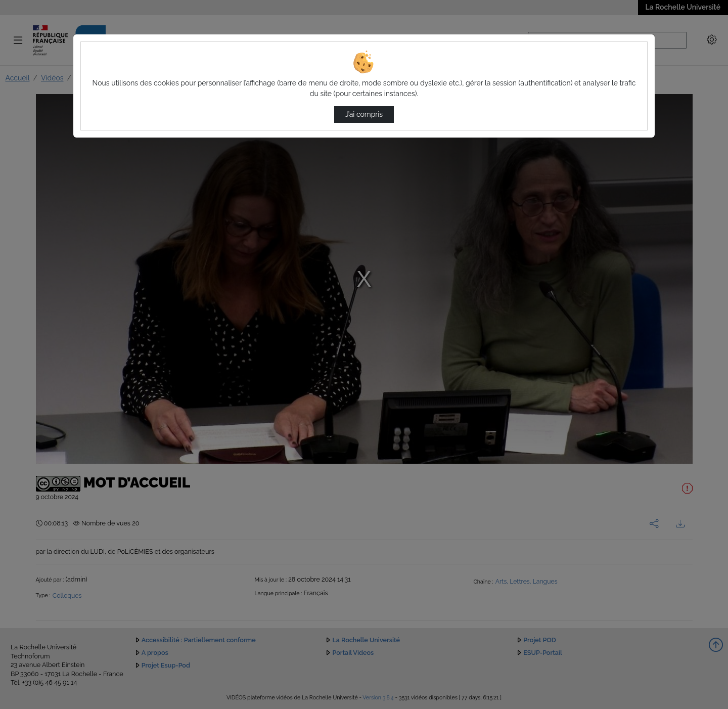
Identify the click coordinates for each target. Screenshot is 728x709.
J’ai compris (364, 114)
